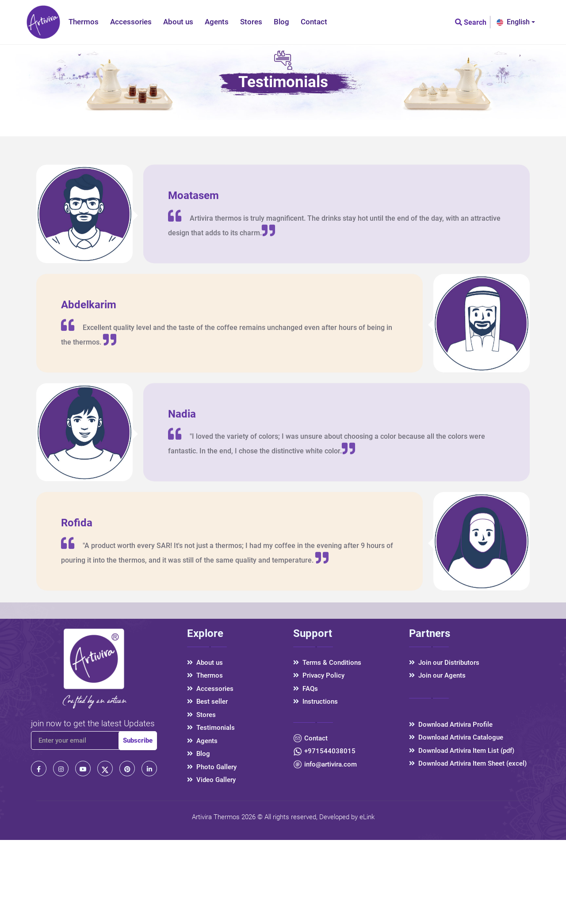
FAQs (306, 689)
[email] (84, 740)
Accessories (131, 22)
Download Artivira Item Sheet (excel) (468, 763)
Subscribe (138, 740)
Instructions (316, 702)
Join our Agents (437, 675)
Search (471, 22)
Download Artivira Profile (451, 725)
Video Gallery (211, 780)
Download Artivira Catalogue (456, 737)
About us (178, 22)
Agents (217, 22)
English (513, 22)
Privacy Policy (319, 675)
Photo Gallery (212, 767)
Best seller (207, 702)
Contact (314, 22)
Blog (281, 22)
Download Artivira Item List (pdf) (462, 751)
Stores (251, 22)
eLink (367, 817)
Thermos (84, 22)
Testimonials (211, 728)
